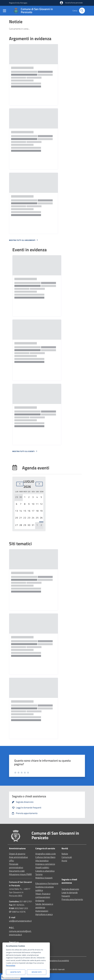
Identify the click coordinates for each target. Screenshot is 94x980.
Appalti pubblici (42, 867)
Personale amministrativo (16, 866)
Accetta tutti (16, 972)
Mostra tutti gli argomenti (24, 240)
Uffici (12, 861)
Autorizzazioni (42, 911)
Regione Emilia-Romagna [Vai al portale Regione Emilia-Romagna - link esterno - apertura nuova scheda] (18, 3)
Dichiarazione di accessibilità (58, 960)
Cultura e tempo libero (45, 857)
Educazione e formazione (47, 883)
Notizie (65, 854)
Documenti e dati (17, 871)
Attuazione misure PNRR (20, 874)
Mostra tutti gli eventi (25, 451)
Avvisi (64, 861)
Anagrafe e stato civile (46, 854)
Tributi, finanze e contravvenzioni (43, 895)
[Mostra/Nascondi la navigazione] (5, 11)
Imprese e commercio (45, 864)
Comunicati (67, 857)
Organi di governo (17, 854)
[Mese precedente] (20, 484)
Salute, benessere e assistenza (44, 906)
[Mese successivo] (39, 484)
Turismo (39, 874)
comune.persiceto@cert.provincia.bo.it (20, 933)
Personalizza (11, 966)
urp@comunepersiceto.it (20, 921)
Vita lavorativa (42, 861)
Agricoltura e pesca (44, 914)
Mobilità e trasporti (44, 878)
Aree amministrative (18, 857)
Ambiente (40, 901)
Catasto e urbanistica (45, 871)
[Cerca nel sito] (82, 11)
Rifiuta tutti (37, 972)
